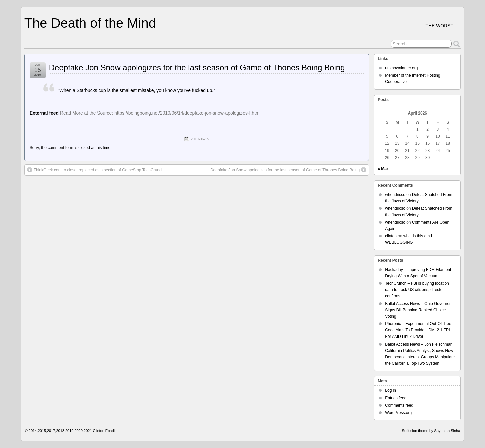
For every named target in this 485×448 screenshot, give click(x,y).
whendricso (395, 195)
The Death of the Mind (90, 23)
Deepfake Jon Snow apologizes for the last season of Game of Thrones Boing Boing (288, 170)
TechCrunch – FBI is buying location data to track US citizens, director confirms (417, 290)
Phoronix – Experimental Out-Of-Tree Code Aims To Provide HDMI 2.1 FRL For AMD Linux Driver (418, 330)
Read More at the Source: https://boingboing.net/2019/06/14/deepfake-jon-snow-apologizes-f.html (160, 113)
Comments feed (399, 405)
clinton (391, 236)
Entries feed (396, 398)
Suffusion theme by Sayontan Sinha (431, 431)
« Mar (383, 169)
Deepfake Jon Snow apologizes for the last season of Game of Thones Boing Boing (197, 68)
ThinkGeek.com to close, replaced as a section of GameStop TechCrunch (95, 170)
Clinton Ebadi (104, 431)
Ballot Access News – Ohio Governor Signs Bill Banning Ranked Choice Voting (418, 310)
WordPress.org (398, 413)
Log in (390, 390)
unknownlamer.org (401, 68)
